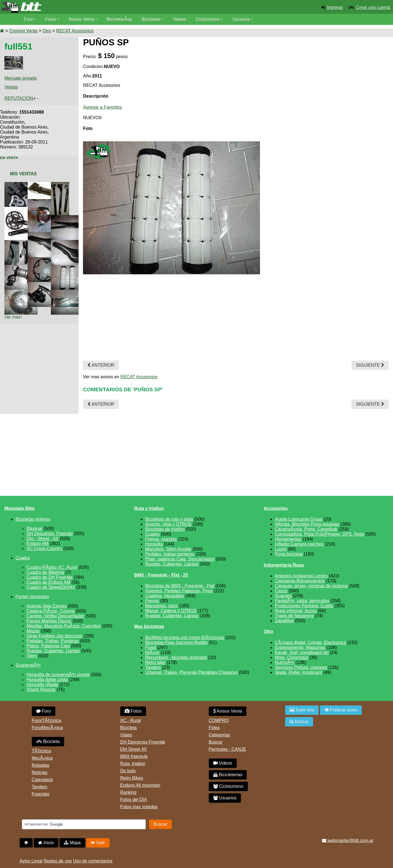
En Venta (9, 158)
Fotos (51, 19)
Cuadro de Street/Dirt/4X (51, 587)
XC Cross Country (44, 548)
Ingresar (335, 7)
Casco (281, 591)
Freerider (41, 794)
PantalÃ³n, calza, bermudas (302, 601)
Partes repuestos (32, 597)
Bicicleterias (228, 775)
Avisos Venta (81, 19)
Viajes (126, 735)
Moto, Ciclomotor (292, 657)
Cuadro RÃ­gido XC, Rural (52, 567)
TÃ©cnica (41, 751)
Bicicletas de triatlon (165, 529)
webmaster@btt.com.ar (348, 840)
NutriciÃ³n (285, 662)
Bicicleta (48, 741)
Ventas (11, 87)
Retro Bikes (132, 778)
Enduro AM (37, 544)
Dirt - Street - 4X (43, 539)
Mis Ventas (23, 174)
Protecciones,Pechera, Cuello (304, 606)
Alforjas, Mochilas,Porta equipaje (307, 524)
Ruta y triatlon (149, 508)
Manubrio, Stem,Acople (168, 549)
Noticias (40, 772)
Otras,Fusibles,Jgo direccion (54, 636)
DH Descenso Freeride (143, 742)
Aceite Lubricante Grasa (299, 519)
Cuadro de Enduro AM (48, 582)
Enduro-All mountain (140, 785)
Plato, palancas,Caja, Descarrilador (180, 559)
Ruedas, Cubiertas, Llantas (53, 651)
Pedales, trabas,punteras (170, 554)
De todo (128, 771)
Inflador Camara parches (299, 544)
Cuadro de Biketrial (45, 572)
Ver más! (13, 317)
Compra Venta (23, 31)
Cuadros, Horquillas (165, 596)
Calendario (42, 780)
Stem (32, 656)
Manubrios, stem (162, 606)
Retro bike (155, 662)
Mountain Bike (19, 508)
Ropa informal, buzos (296, 611)
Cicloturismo (208, 19)
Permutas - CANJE (227, 749)
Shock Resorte (41, 690)
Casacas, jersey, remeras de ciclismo (311, 586)
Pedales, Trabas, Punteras (53, 641)
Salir (98, 843)
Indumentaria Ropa (284, 565)
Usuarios (241, 19)
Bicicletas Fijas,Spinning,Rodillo (176, 642)
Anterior (101, 365)
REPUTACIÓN (19, 98)
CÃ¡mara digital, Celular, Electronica (310, 642)
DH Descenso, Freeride (50, 534)
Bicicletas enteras (33, 519)
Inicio (46, 843)
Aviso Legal (31, 861)
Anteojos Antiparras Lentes (301, 576)
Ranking (128, 792)
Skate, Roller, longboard (299, 672)
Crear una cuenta (373, 7)
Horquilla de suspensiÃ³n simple (58, 675)
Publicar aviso (341, 710)
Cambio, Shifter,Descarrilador (55, 616)
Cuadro (23, 558)
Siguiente (370, 365)
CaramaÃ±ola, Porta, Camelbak (306, 529)
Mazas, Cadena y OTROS (171, 611)
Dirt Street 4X (134, 749)
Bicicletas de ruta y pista (169, 519)
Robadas (41, 765)
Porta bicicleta (289, 554)
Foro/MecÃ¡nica (47, 728)
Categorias (219, 735)
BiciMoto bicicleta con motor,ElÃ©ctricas (185, 638)
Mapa (72, 843)
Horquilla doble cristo (47, 680)
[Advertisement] (342, 86)
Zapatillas (284, 621)
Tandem (153, 667)
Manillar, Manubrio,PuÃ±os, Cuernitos (64, 626)
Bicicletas (152, 19)
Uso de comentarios (93, 861)
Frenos (152, 601)
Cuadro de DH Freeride (50, 577)
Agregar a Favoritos (102, 107)
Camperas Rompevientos (300, 581)
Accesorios (276, 508)
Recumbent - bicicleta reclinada (176, 657)
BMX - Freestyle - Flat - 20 (161, 575)
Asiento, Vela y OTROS (168, 524)
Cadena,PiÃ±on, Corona (50, 611)
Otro (47, 31)
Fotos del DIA (134, 800)
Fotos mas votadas (139, 807)
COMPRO (219, 720)
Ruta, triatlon (133, 764)
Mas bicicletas (149, 626)
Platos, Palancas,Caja (48, 646)
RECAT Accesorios (75, 31)
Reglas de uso (58, 861)
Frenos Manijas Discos (49, 621)
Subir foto (302, 710)
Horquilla (154, 544)
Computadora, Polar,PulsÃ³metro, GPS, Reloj (320, 534)
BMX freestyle (134, 756)
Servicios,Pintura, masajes (301, 667)
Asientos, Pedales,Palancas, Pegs (179, 591)
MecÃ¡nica (42, 758)
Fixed (151, 647)
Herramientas (288, 539)
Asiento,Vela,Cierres (47, 606)
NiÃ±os (152, 652)
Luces (281, 549)
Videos (180, 19)
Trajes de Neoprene (294, 616)
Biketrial (34, 529)
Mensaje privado (21, 78)
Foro (28, 19)
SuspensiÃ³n (28, 665)
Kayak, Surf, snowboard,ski (302, 652)
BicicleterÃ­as (119, 19)
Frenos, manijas (161, 539)
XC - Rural (131, 720)
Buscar (216, 742)
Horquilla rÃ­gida (42, 685)
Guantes (283, 596)
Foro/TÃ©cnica (47, 720)
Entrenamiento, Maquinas (300, 647)
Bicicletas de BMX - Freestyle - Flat (180, 586)
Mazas (33, 631)
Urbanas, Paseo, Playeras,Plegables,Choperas (191, 672)
